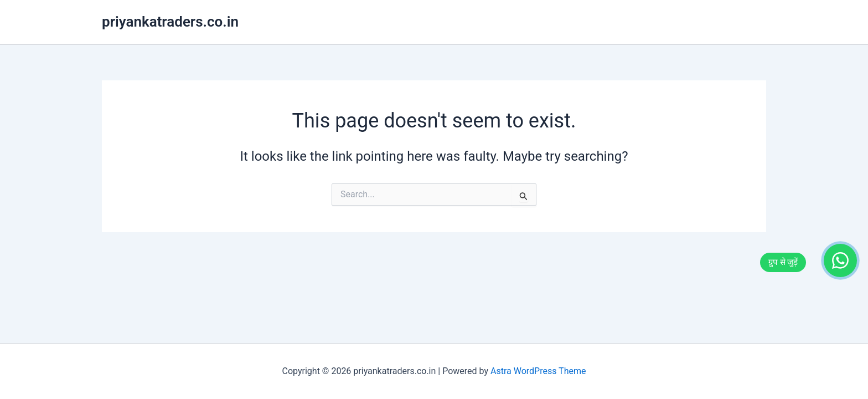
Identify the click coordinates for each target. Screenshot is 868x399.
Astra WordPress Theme (538, 371)
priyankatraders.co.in (170, 22)
